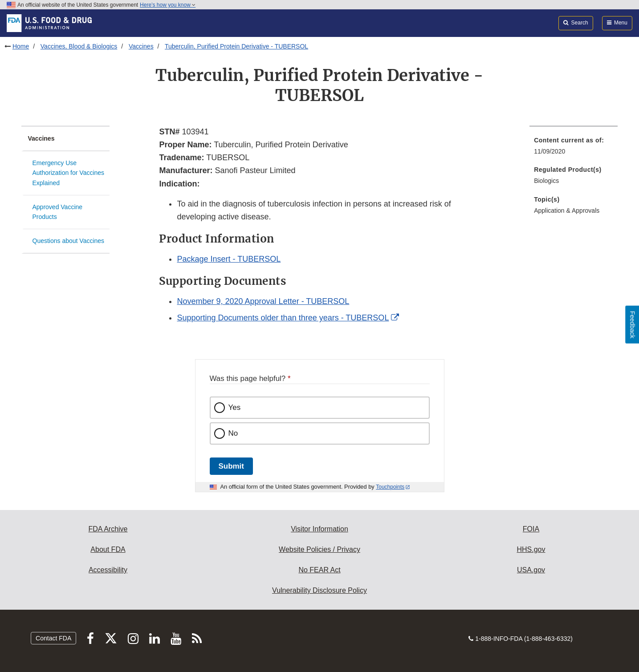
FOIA (531, 529)
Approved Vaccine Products (58, 212)
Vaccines (141, 46)
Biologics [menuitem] (546, 181)
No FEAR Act (319, 570)
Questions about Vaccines (69, 241)
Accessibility (108, 570)
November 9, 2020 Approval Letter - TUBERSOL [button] (263, 301)
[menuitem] (574, 148)
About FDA (108, 549)
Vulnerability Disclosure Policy (319, 590)
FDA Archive (108, 529)
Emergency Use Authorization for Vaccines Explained (69, 173)
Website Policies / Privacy (319, 549)
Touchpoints (390, 487)
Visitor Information (319, 529)
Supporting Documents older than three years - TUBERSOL (283, 318)
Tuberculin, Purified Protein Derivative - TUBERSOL (236, 46)
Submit (231, 466)
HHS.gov (531, 549)
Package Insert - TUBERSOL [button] (229, 259)
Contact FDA (53, 638)
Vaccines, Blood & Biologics (79, 46)
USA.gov (531, 570)
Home (21, 46)
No (233, 433)
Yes (235, 407)
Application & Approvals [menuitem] (567, 211)
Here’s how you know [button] (168, 5)
